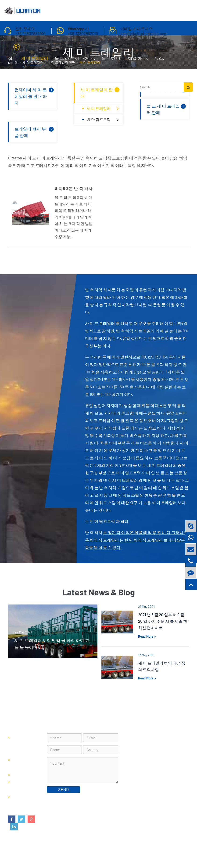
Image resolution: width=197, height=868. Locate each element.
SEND (63, 789)
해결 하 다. (138, 60)
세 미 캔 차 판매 (25, 774)
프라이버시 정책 (174, 853)
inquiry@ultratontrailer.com (157, 769)
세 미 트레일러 (35, 60)
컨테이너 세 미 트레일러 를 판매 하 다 (35, 96)
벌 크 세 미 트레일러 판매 (167, 109)
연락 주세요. (20, 75)
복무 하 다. (112, 60)
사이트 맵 (149, 853)
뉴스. (159, 60)
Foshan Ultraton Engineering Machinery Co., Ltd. (68, 853)
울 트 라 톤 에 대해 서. (75, 60)
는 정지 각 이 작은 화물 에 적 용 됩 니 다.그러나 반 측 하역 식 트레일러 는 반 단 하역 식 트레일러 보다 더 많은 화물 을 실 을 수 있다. (137, 540)
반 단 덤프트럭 (104, 119)
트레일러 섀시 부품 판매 (35, 132)
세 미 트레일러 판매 (101, 92)
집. (11, 60)
